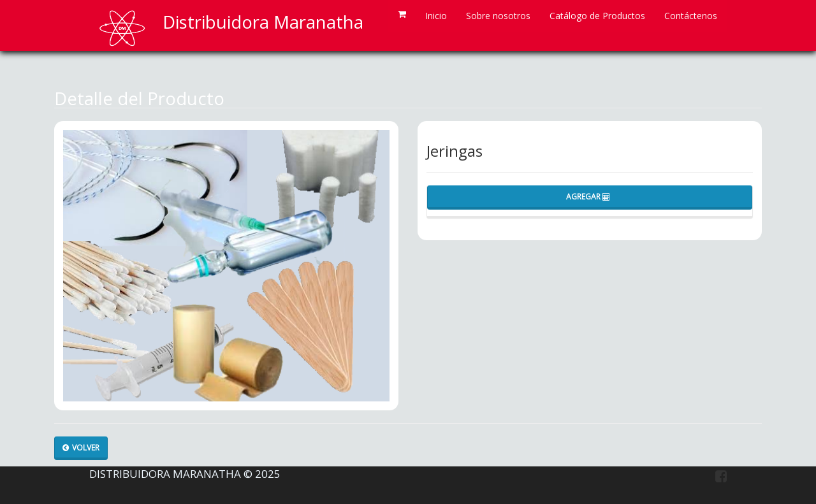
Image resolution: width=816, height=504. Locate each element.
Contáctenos (691, 16)
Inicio (436, 16)
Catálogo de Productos (597, 16)
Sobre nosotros (498, 16)
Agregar (588, 197)
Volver (81, 448)
